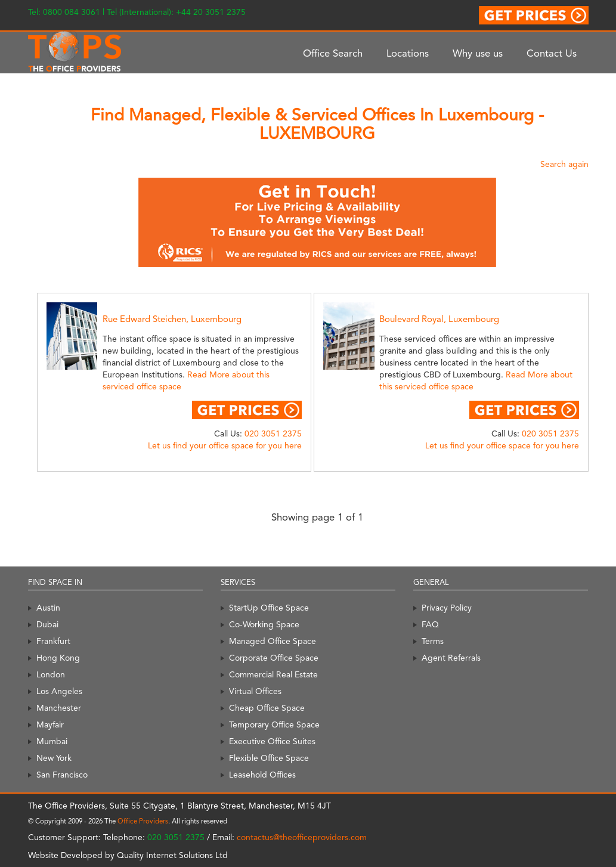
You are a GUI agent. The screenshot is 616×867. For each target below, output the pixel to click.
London (51, 674)
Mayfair (50, 724)
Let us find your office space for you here (225, 445)
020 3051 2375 (273, 433)
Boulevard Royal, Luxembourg (439, 319)
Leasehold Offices (262, 775)
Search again (564, 164)
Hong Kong (58, 658)
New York (54, 758)
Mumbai (52, 741)
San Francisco (62, 775)
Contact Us (552, 53)
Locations (408, 53)
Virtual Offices (255, 691)
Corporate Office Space (274, 658)
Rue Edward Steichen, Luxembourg (172, 319)
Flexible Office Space (269, 758)
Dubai (47, 624)
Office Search (333, 53)
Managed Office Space (273, 641)
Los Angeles (59, 691)
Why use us (478, 53)
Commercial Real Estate (273, 674)
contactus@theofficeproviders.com (302, 837)
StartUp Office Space (269, 608)
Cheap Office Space (267, 708)
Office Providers (143, 821)
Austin (48, 608)
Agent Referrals (451, 658)
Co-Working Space (264, 624)
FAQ (430, 624)
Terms (433, 641)
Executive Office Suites (272, 741)
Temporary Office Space (274, 724)
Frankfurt (53, 641)
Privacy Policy (447, 608)
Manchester (59, 708)
